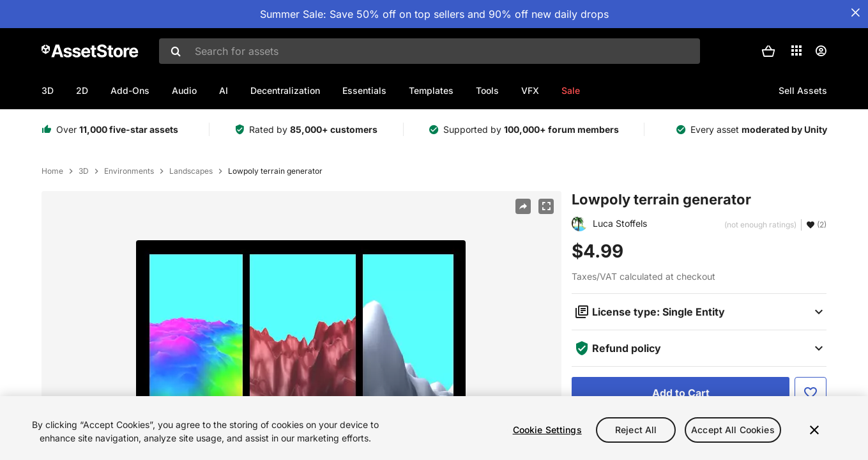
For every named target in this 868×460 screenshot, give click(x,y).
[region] (434, 428)
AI (224, 90)
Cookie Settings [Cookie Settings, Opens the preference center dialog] (547, 430)
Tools (487, 90)
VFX (530, 90)
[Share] (523, 206)
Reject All (636, 430)
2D (82, 90)
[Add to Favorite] (811, 393)
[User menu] (821, 51)
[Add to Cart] (681, 393)
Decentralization (285, 90)
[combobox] (430, 51)
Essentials (364, 90)
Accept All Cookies (733, 430)
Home (52, 171)
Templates (431, 90)
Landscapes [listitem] (191, 171)
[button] (768, 51)
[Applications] (796, 50)
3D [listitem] (84, 171)
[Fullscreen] (546, 206)
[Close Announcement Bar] (855, 13)
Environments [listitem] (129, 171)
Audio (184, 90)
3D (48, 90)
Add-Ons (130, 90)
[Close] (814, 430)
